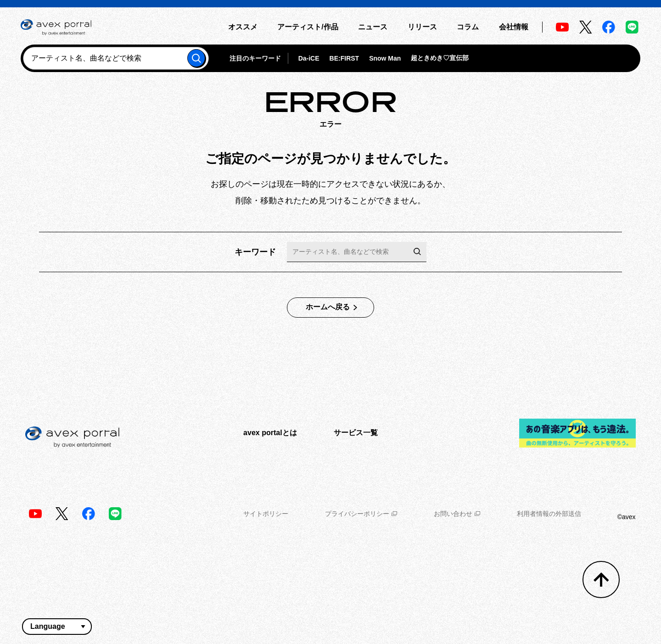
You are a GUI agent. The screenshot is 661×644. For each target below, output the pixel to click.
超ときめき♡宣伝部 (440, 58)
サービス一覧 (356, 433)
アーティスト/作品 (308, 27)
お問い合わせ (457, 514)
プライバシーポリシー (361, 514)
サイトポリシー (266, 514)
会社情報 (514, 27)
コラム (468, 27)
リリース (422, 27)
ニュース (373, 27)
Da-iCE (309, 58)
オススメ (243, 27)
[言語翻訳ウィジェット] (57, 627)
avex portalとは (270, 433)
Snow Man (385, 58)
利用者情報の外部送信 (549, 514)
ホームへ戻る (328, 307)
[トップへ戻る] (601, 580)
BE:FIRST (345, 58)
